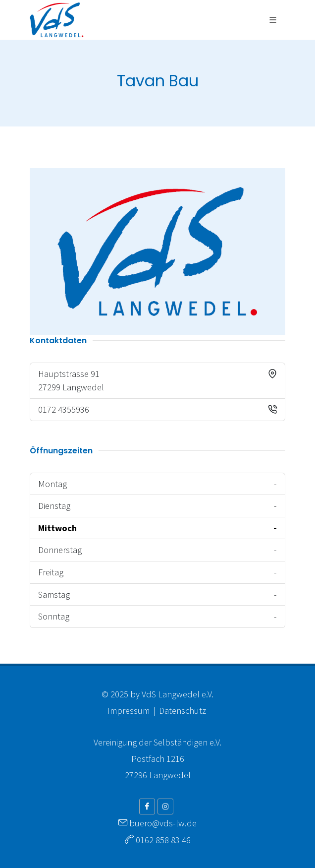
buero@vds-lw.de (163, 823)
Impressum (129, 711)
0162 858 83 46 (163, 840)
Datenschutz (183, 711)
